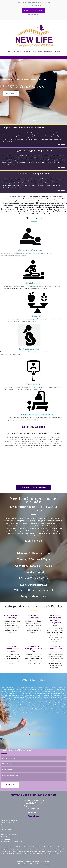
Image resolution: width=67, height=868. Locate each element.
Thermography (5, 839)
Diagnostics (4, 827)
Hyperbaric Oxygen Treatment (10, 834)
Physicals (4, 825)
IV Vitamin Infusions (7, 837)
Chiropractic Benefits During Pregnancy (12, 649)
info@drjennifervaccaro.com (33, 806)
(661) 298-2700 (33, 808)
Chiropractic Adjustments (9, 820)
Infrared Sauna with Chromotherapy (12, 842)
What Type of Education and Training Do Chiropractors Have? (55, 620)
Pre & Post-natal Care (8, 830)
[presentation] (27, 734)
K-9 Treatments (6, 832)
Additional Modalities (8, 822)
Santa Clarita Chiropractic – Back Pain (34, 649)
